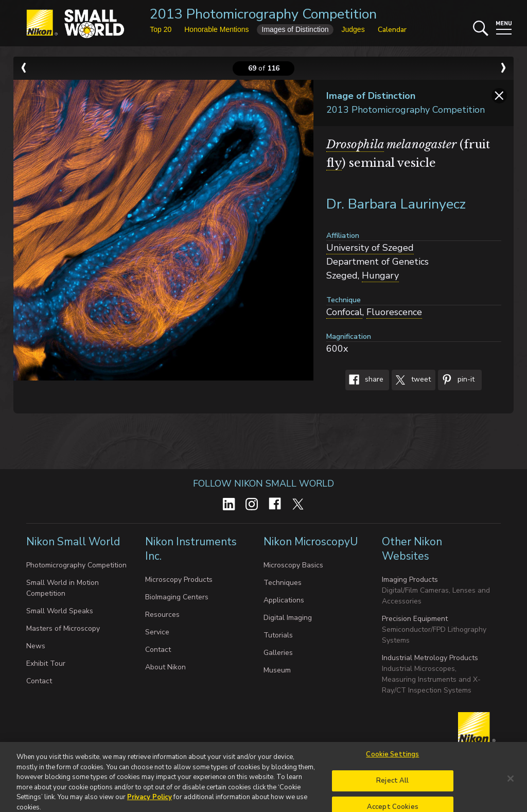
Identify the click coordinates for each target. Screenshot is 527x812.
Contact (39, 681)
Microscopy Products (179, 580)
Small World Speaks (60, 611)
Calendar (392, 30)
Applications (284, 600)
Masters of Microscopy (63, 628)
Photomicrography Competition (76, 565)
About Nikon (165, 667)
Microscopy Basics (293, 565)
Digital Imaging (288, 618)
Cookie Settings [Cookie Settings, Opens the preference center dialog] (392, 765)
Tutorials (278, 635)
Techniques (283, 583)
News (36, 646)
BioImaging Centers (177, 597)
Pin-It (456, 380)
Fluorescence (394, 312)
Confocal (344, 312)
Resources (162, 615)
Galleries (278, 653)
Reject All (392, 790)
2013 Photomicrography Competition (263, 14)
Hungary (380, 275)
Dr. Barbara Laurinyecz (396, 204)
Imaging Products (410, 580)
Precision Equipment (415, 619)
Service (157, 632)
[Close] (511, 789)
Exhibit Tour (46, 663)
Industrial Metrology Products (430, 658)
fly (334, 163)
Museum (277, 670)
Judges (353, 29)
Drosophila (355, 144)
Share (364, 380)
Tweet (411, 380)
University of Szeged (370, 248)
